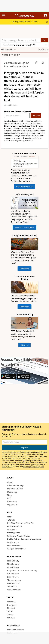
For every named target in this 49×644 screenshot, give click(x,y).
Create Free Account (25, 187)
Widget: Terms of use (16, 549)
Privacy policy (14, 533)
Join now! (24, 345)
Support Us (12, 505)
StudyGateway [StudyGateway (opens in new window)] (13, 564)
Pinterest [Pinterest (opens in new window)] (11, 608)
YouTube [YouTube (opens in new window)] (11, 618)
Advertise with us (15, 526)
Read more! (24, 269)
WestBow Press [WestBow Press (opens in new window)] (14, 583)
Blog (9, 498)
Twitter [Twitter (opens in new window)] (10, 615)
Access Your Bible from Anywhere (21, 362)
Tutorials (11, 520)
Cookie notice (13, 542)
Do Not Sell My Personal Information (24, 539)
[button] (46, 15)
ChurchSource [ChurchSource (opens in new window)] (13, 567)
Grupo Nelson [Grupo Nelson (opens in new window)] (13, 574)
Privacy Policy (34, 138)
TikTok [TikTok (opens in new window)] (10, 611)
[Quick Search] (20, 40)
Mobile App (12, 492)
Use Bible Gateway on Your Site (21, 523)
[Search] (45, 40)
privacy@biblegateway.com (23, 140)
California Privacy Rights (19, 536)
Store (10, 495)
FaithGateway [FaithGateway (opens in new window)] (13, 561)
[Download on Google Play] (8, 378)
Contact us (12, 530)
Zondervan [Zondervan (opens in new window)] (12, 586)
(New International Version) (16, 65)
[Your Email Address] (17, 116)
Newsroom (12, 501)
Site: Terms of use (15, 546)
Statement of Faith (15, 489)
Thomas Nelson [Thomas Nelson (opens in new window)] (14, 580)
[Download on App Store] (24, 378)
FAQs (9, 517)
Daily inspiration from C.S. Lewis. (24, 22)
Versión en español (16, 630)
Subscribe (36, 115)
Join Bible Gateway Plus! (24, 228)
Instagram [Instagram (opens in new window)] (12, 605)
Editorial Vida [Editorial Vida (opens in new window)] (13, 577)
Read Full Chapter (11, 105)
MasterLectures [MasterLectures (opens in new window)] (14, 590)
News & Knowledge (16, 485)
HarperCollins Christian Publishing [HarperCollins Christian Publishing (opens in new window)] (22, 570)
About (10, 482)
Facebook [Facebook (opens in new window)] (11, 602)
